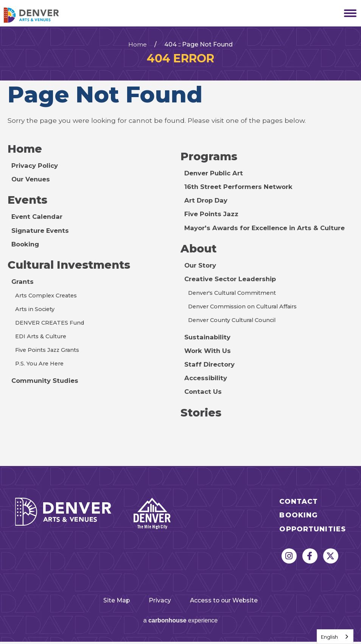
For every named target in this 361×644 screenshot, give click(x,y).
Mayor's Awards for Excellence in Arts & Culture (268, 228)
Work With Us (209, 352)
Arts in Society (36, 311)
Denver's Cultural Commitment (234, 294)
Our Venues (32, 180)
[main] (180, 247)
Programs (211, 157)
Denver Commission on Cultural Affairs (245, 308)
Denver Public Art (215, 174)
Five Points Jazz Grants (49, 352)
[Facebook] (310, 558)
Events (29, 201)
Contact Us (204, 393)
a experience (181, 623)
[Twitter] (331, 558)
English (329, 637)
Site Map (106, 602)
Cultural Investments (73, 266)
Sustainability (208, 338)
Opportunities (313, 531)
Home (138, 45)
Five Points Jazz (212, 214)
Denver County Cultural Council (234, 321)
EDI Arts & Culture (42, 338)
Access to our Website (232, 602)
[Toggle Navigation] (348, 13)
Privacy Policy (35, 166)
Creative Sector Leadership (233, 280)
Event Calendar (38, 218)
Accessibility (206, 379)
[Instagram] (289, 558)
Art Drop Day (207, 201)
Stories (202, 414)
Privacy (158, 602)
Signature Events (41, 231)
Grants (23, 283)
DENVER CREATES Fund (52, 325)
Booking (26, 245)
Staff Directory (211, 366)
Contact (299, 504)
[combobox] (335, 637)
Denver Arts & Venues (42, 15)
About (199, 249)
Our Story (201, 266)
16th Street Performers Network (241, 187)
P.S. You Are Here (40, 366)
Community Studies (46, 383)
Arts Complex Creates (47, 298)
